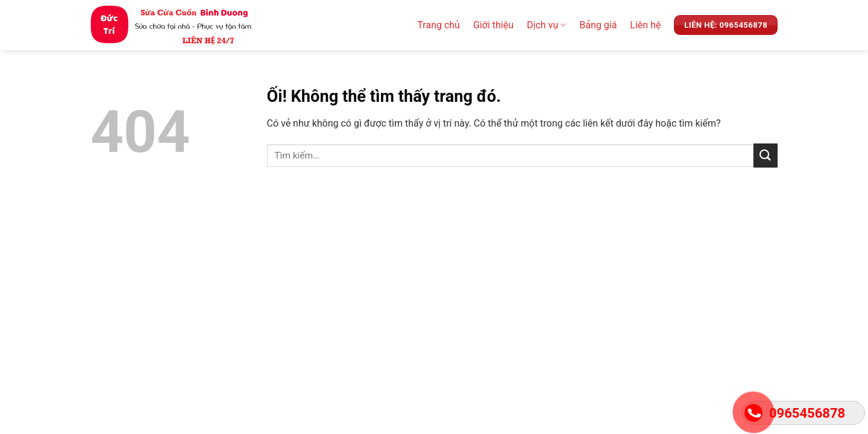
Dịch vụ (546, 25)
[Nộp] (766, 155)
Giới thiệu (493, 25)
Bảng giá (598, 25)
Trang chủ (439, 25)
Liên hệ (645, 25)
